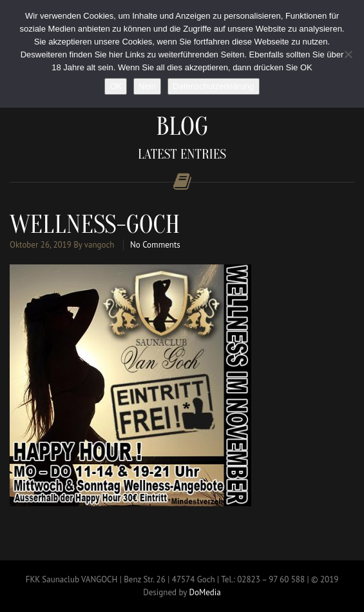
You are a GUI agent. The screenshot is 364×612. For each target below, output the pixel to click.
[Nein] (348, 54)
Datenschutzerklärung (213, 86)
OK (116, 86)
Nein (147, 86)
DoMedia (205, 592)
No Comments (155, 245)
